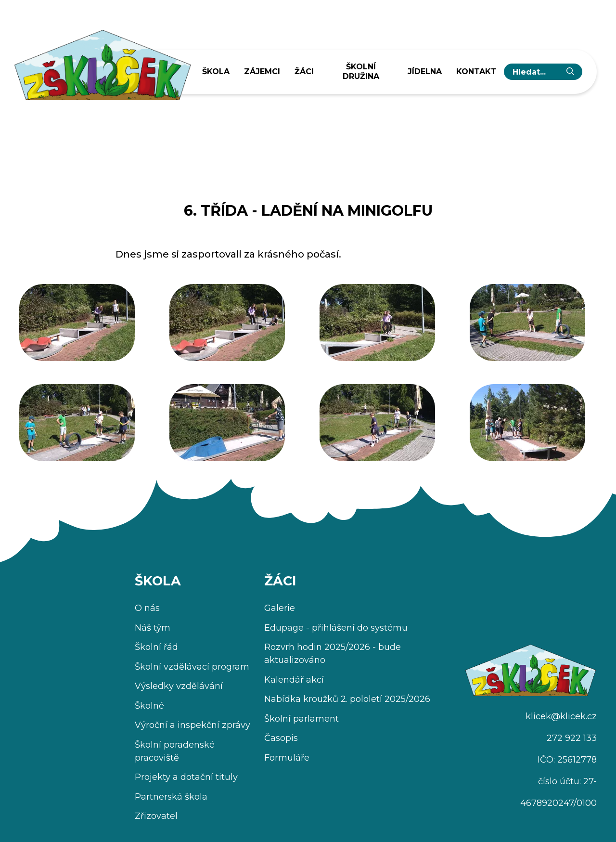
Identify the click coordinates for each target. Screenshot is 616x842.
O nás (147, 608)
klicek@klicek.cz (561, 716)
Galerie (280, 608)
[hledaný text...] (535, 72)
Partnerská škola (171, 797)
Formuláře (287, 758)
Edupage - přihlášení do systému (336, 628)
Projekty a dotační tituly (186, 777)
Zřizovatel (156, 816)
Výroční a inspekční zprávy (192, 725)
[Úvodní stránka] (102, 62)
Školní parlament (302, 719)
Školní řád (156, 647)
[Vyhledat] (570, 72)
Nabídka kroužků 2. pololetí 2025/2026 (347, 699)
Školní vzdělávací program (192, 667)
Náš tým (153, 628)
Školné (149, 706)
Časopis (281, 738)
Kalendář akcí (294, 680)
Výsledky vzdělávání (179, 686)
